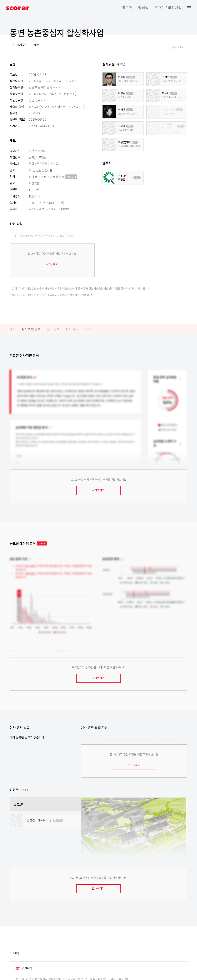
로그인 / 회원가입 (168, 8)
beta (42, 543)
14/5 (179, 110)
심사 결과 (72, 329)
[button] (192, 8)
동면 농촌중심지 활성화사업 (57, 33)
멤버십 (143, 8)
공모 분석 (53, 329)
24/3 (130, 126)
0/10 (137, 178)
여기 (62, 295)
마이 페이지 (161, 35)
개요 (13, 329)
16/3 (174, 93)
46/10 (130, 77)
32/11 (181, 126)
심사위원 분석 (31, 329)
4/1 (135, 142)
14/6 (130, 93)
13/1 (173, 77)
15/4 (130, 110)
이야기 (89, 329)
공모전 (127, 8)
